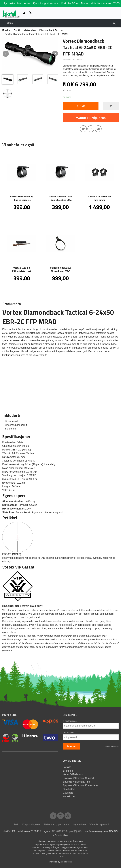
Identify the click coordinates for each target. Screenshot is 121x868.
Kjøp (81, 106)
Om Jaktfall (69, 789)
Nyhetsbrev (80, 825)
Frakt (16, 825)
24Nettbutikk (66, 862)
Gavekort (68, 793)
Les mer (62, 853)
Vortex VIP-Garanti (73, 774)
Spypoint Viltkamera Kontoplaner (81, 785)
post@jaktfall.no (78, 831)
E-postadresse (70, 721)
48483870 (61, 831)
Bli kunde (68, 771)
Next (58, 53)
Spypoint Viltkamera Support (78, 778)
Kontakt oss (69, 796)
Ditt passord (69, 733)
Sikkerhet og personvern (57, 825)
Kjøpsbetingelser (31, 825)
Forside (6, 30)
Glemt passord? (112, 746)
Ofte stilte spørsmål (100, 825)
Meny (8, 23)
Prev (9, 53)
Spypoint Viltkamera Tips (76, 782)
